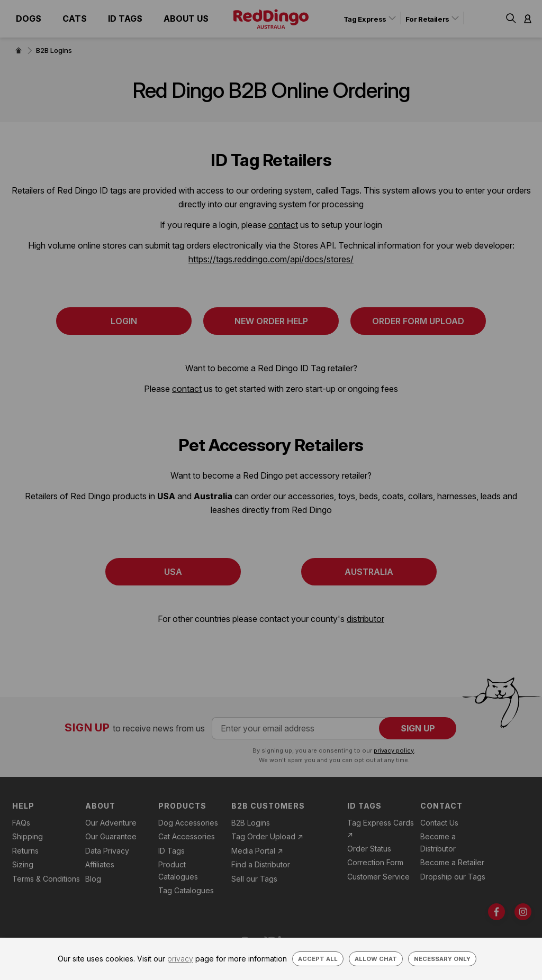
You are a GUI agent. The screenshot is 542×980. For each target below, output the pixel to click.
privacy (180, 959)
